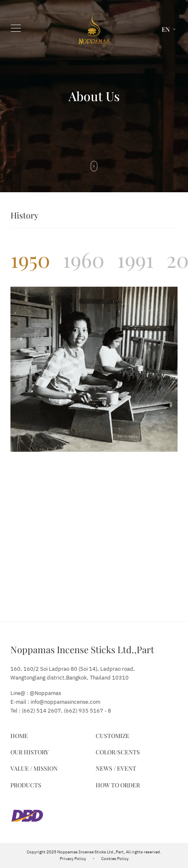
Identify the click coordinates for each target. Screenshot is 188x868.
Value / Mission (34, 768)
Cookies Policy (115, 859)
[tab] (30, 260)
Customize (113, 736)
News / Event (116, 768)
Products (26, 785)
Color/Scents (118, 752)
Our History (29, 752)
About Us (94, 96)
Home (19, 736)
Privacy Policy (73, 859)
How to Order (118, 785)
